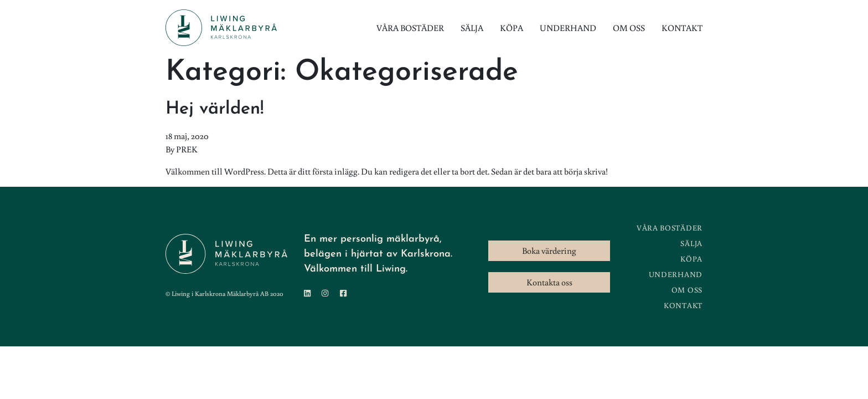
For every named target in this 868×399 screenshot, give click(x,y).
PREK (187, 149)
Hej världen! (215, 109)
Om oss (629, 28)
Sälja (472, 28)
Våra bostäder (410, 28)
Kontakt (682, 28)
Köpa (512, 28)
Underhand (568, 28)
